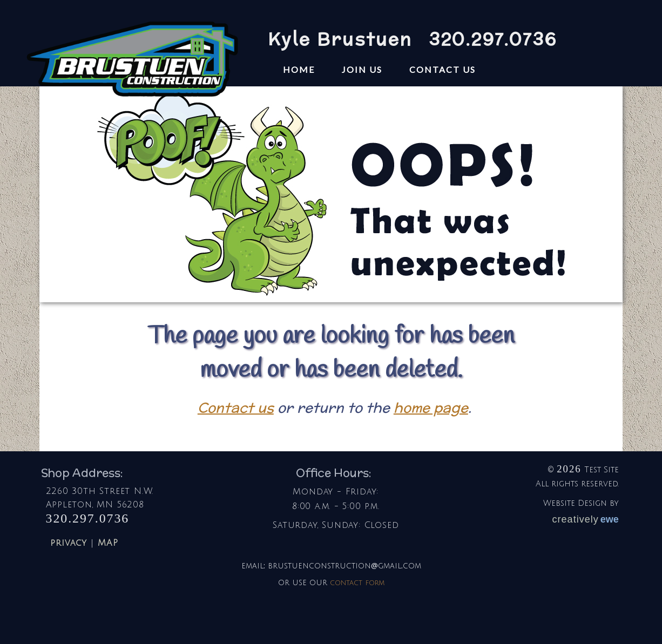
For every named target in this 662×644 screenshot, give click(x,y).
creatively (586, 519)
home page (431, 408)
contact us (443, 69)
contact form (357, 582)
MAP (108, 543)
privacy (69, 543)
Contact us (236, 408)
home (299, 69)
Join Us (362, 69)
